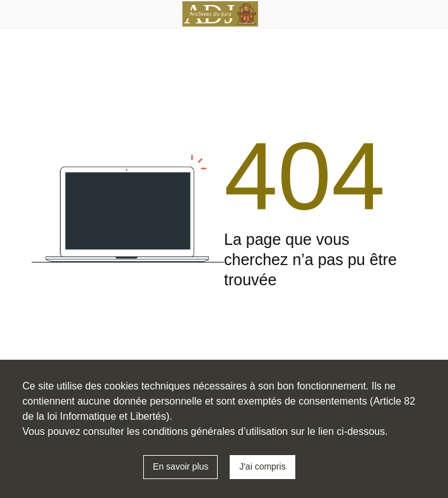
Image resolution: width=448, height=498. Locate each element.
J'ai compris (262, 466)
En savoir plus (180, 466)
